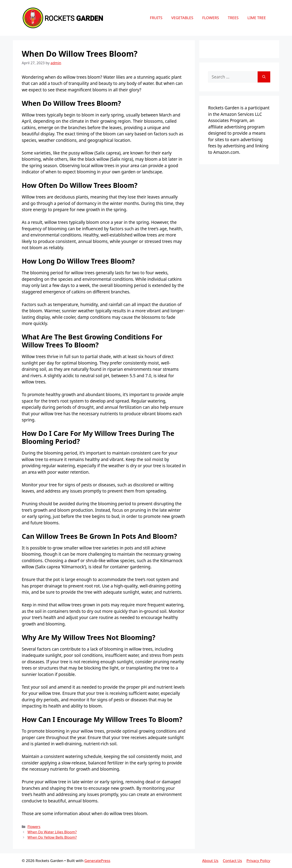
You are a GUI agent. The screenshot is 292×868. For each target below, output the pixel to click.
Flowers (211, 18)
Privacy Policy (258, 861)
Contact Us (232, 861)
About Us (210, 861)
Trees (233, 18)
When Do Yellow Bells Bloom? (52, 837)
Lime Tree (257, 18)
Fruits (156, 18)
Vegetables (182, 18)
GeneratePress (97, 861)
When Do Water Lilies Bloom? (52, 832)
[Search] (264, 77)
